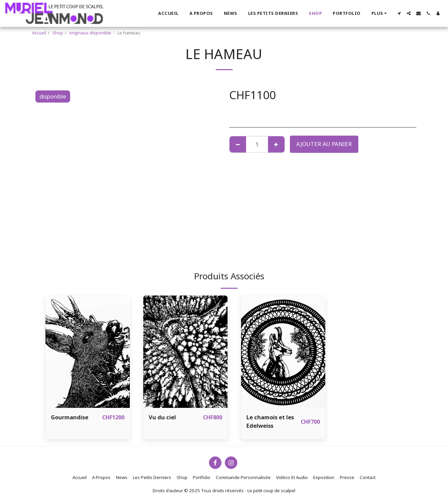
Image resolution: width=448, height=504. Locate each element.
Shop (58, 33)
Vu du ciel (162, 417)
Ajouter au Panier (324, 144)
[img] (88, 352)
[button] (399, 13)
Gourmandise (70, 417)
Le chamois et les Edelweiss (270, 421)
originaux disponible (90, 33)
